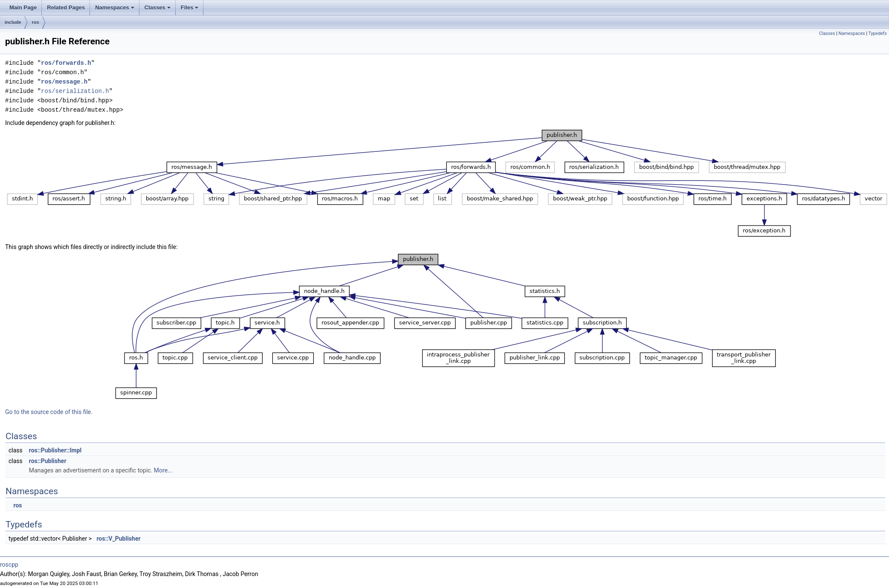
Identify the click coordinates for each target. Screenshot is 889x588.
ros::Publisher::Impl (55, 450)
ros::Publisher (48, 461)
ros (36, 22)
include (13, 22)
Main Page (23, 7)
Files (190, 7)
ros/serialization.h (75, 91)
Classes (158, 7)
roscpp (9, 565)
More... (163, 470)
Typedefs (877, 33)
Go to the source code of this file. (49, 412)
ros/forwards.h (66, 63)
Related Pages (66, 7)
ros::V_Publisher (118, 539)
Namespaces (115, 7)
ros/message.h (64, 82)
